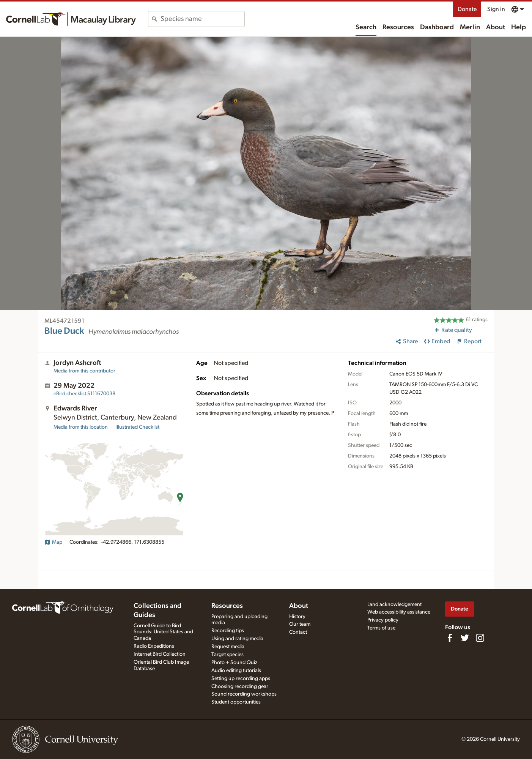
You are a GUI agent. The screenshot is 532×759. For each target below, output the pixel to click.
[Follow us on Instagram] (480, 638)
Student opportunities (236, 702)
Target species (227, 655)
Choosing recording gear (240, 686)
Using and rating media (237, 639)
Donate (467, 9)
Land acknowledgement (394, 604)
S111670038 (84, 394)
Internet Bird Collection (160, 654)
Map (53, 542)
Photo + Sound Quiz (234, 663)
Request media (228, 647)
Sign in (496, 9)
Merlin (470, 27)
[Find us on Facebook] (450, 638)
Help (519, 27)
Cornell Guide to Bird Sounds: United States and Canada (163, 632)
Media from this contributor (84, 371)
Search (366, 27)
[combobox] (202, 19)
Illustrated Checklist (137, 427)
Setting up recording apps (241, 679)
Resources (398, 27)
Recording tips (228, 631)
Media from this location (81, 427)
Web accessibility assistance (399, 612)
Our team (300, 624)
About (496, 27)
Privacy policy (383, 620)
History (297, 617)
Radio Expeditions (154, 646)
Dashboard (437, 27)
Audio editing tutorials (236, 671)
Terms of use (381, 628)
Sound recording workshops (244, 694)
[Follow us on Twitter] (465, 638)
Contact (298, 632)
